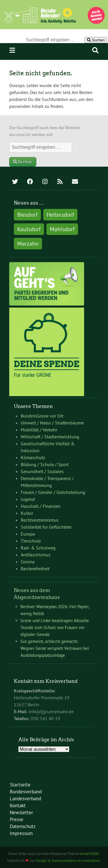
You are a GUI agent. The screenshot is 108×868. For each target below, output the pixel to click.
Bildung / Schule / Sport (45, 464)
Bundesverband (26, 792)
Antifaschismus (36, 555)
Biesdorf (27, 215)
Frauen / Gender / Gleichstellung (53, 492)
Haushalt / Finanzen (41, 506)
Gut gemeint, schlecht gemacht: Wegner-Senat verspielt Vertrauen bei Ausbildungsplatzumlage (55, 648)
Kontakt (18, 806)
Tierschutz (31, 541)
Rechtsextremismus (40, 520)
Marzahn (28, 244)
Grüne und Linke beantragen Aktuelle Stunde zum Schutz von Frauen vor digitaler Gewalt (55, 627)
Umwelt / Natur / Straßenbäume (52, 423)
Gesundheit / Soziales (42, 471)
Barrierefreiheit (35, 569)
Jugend (28, 499)
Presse (17, 819)
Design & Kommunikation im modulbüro (68, 861)
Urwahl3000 (89, 854)
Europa (28, 534)
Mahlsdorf (62, 229)
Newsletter (21, 812)
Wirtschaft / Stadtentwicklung (50, 437)
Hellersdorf (60, 215)
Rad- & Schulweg (38, 548)
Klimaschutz (33, 457)
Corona (28, 562)
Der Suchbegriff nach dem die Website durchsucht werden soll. (45, 131)
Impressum (21, 833)
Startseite (20, 785)
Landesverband (25, 799)
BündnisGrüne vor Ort (42, 416)
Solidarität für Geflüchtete (46, 527)
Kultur (27, 513)
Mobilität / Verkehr (39, 430)
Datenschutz (23, 826)
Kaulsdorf (29, 229)
